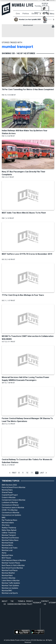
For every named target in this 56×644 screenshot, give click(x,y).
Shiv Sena (6, 525)
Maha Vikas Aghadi (9, 530)
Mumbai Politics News (10, 540)
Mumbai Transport (9, 535)
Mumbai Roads (8, 543)
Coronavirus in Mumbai (11, 513)
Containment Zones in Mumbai (14, 500)
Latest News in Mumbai (11, 580)
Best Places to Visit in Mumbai (13, 565)
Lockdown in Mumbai (10, 502)
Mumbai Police (7, 555)
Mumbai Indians (8, 523)
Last (42, 473)
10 (27, 473)
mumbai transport (17, 47)
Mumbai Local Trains (10, 548)
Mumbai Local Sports (10, 593)
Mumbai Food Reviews (10, 538)
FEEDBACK (37, 603)
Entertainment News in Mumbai (14, 560)
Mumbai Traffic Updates (11, 583)
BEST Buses (6, 558)
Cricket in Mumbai (9, 497)
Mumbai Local (7, 550)
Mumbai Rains (7, 490)
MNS (4, 518)
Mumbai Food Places (10, 570)
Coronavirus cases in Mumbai (13, 508)
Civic (18, 14)
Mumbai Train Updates (10, 586)
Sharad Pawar (7, 492)
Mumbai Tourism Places (11, 563)
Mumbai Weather (8, 573)
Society (35, 14)
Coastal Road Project (10, 495)
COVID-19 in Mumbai (10, 510)
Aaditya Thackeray (9, 528)
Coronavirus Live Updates (11, 515)
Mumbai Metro (7, 545)
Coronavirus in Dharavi (10, 505)
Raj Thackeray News (9, 520)
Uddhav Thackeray (9, 533)
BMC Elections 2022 (9, 485)
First (14, 473)
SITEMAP (52, 603)
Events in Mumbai (9, 578)
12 (37, 473)
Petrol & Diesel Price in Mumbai (14, 487)
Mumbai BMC (7, 591)
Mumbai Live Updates (10, 588)
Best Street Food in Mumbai (12, 568)
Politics (26, 14)
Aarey (4, 553)
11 (32, 473)
